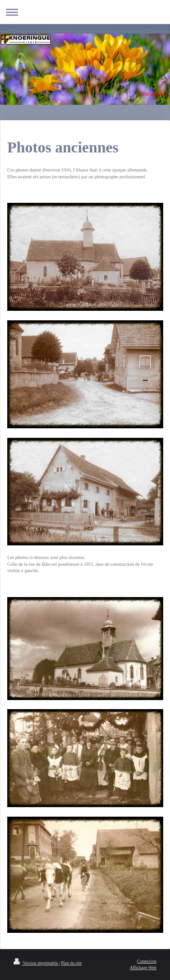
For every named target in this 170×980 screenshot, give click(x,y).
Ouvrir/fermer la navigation (85, 12)
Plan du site (72, 963)
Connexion (147, 961)
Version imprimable (36, 963)
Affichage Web (143, 968)
